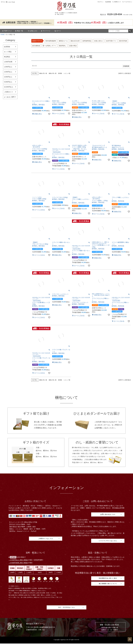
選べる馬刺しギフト (49, 46)
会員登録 (108, 2)
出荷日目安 (11, 22)
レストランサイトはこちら (108, 541)
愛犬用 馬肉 (123, 41)
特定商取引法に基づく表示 (108, 578)
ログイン (101, 2)
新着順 (60, 73)
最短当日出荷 (75, 41)
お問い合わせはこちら (108, 514)
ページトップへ (130, 639)
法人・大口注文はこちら (66, 607)
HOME (2, 35)
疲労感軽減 (36, 46)
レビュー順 (67, 73)
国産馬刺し (63, 46)
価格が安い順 (43, 73)
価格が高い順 (53, 73)
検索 (130, 31)
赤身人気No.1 (99, 41)
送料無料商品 (87, 41)
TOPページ (7, 31)
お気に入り (33, 31)
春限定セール (63, 41)
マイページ (45, 31)
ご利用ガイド (117, 2)
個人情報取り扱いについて (108, 584)
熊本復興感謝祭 (51, 41)
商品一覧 (19, 31)
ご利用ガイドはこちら (46, 539)
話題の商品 (73, 46)
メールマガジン (128, 2)
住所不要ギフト (111, 41)
